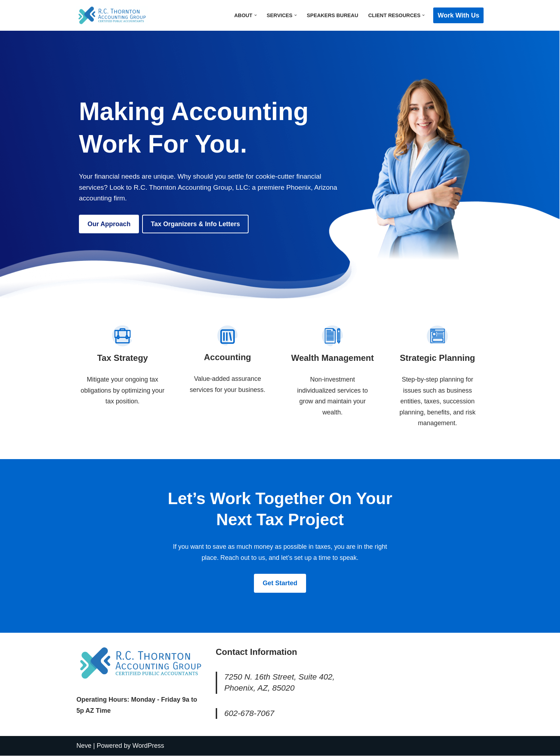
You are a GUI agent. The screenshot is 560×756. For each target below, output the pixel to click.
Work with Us (458, 15)
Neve (84, 746)
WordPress (148, 746)
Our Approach (109, 224)
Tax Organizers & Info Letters (195, 224)
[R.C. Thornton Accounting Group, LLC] (112, 15)
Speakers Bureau (332, 15)
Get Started (280, 583)
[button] (255, 15)
